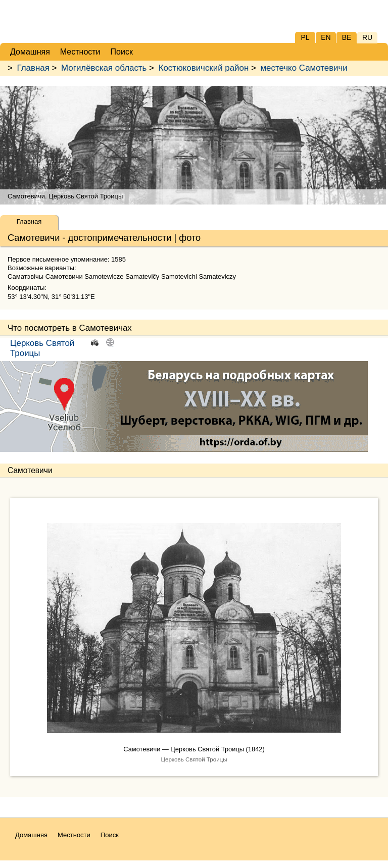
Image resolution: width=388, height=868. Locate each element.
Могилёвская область (104, 68)
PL (305, 37)
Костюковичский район (204, 68)
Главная (33, 68)
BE (347, 37)
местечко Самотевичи (304, 68)
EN (326, 37)
